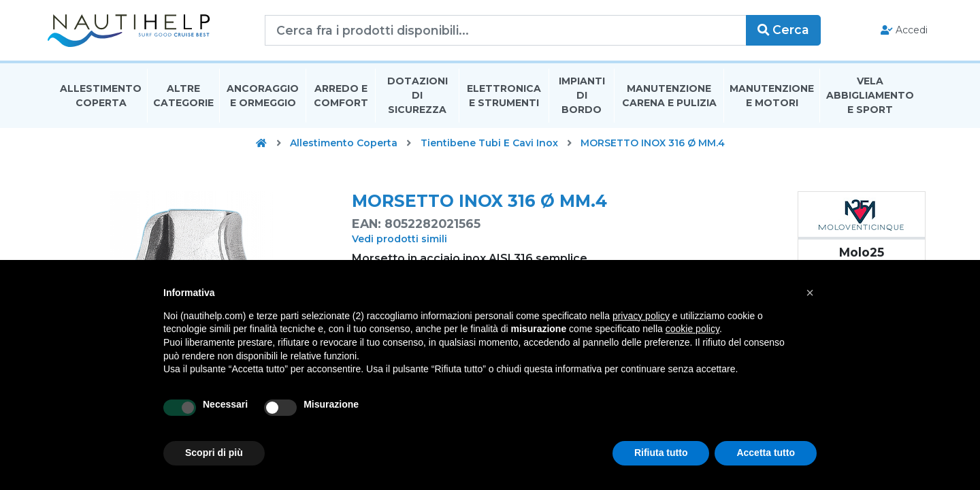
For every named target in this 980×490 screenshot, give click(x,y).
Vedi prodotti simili (399, 242)
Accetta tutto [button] (766, 453)
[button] (810, 293)
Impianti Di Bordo (582, 98)
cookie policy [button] (692, 329)
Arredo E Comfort (341, 98)
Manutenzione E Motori (772, 98)
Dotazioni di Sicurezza (418, 98)
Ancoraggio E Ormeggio (263, 98)
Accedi (897, 31)
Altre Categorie (183, 98)
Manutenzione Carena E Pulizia (669, 98)
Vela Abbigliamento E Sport (870, 98)
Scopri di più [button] (214, 453)
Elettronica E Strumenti (504, 98)
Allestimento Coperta (101, 98)
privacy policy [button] (641, 316)
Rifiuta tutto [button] (661, 453)
